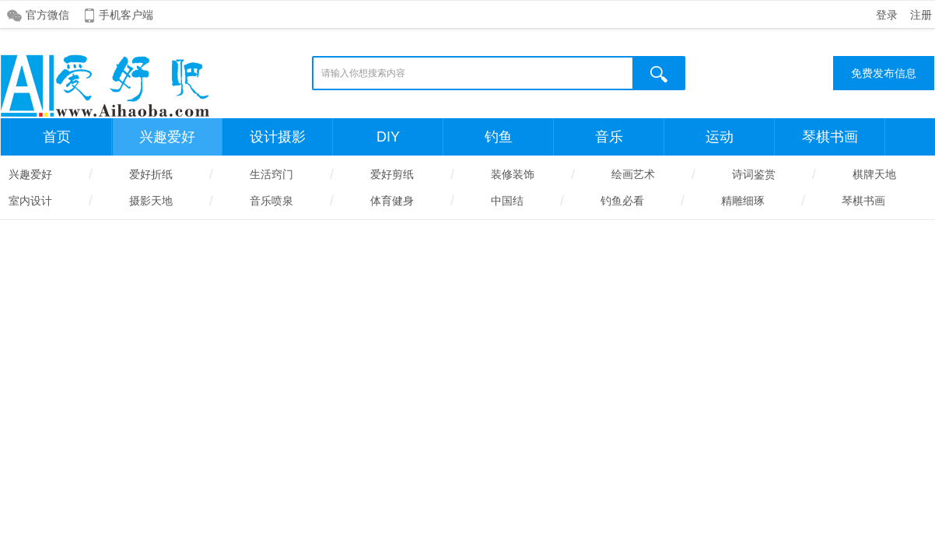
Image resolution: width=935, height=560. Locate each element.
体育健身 (392, 201)
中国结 (507, 201)
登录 (887, 15)
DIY (388, 137)
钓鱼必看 (622, 201)
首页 (57, 137)
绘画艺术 (633, 174)
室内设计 (30, 201)
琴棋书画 (830, 137)
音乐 (609, 137)
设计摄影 (278, 137)
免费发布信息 (884, 73)
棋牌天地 (874, 174)
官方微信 (47, 15)
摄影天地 (151, 201)
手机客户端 (126, 15)
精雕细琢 (743, 201)
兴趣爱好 (167, 137)
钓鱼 (499, 137)
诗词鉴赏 (754, 174)
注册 (921, 15)
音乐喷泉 (271, 201)
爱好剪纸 (392, 174)
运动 (720, 137)
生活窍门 (271, 174)
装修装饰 (513, 174)
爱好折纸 (151, 174)
